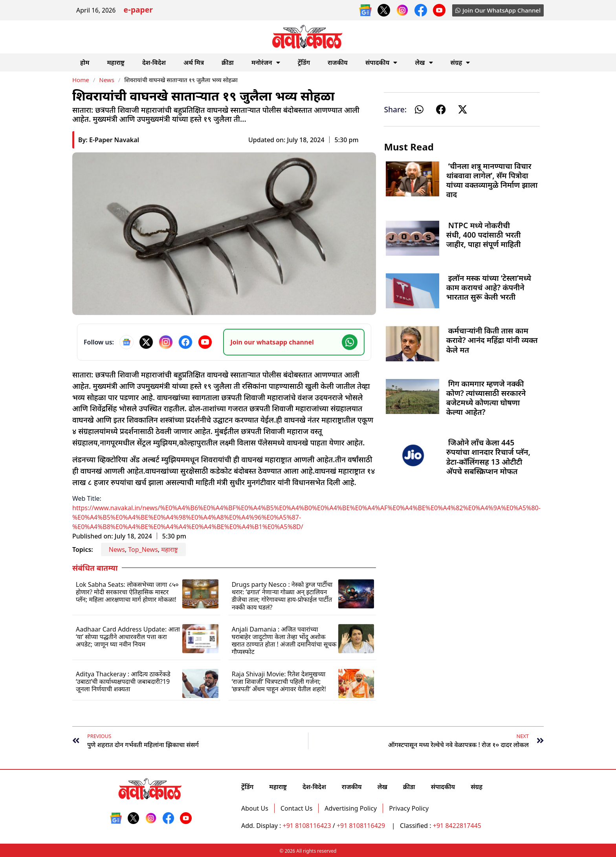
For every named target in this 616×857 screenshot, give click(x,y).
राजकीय (338, 62)
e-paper (138, 11)
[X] (146, 342)
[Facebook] (185, 342)
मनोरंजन (266, 62)
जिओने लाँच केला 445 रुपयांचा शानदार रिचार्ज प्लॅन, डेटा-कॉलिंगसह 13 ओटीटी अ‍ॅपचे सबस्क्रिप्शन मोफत (488, 457)
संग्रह (460, 62)
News (107, 80)
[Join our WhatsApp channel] (294, 342)
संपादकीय (381, 62)
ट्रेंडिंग (304, 62)
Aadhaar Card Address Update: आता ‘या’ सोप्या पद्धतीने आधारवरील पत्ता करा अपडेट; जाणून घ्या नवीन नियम (128, 637)
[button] (419, 109)
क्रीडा (228, 62)
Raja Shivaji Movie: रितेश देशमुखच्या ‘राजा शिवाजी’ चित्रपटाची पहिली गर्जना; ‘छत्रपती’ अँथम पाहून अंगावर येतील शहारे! (279, 681)
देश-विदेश (154, 62)
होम (85, 62)
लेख (424, 62)
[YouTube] (205, 342)
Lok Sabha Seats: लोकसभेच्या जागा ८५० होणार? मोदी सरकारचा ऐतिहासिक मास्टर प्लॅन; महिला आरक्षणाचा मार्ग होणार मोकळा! (127, 592)
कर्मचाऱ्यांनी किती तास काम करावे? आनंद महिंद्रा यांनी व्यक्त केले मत (492, 340)
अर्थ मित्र (194, 62)
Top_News (143, 549)
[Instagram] (166, 342)
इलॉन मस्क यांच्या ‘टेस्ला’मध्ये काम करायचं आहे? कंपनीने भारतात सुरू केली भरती (489, 287)
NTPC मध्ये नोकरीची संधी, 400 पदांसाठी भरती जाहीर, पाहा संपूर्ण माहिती (484, 235)
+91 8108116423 (307, 826)
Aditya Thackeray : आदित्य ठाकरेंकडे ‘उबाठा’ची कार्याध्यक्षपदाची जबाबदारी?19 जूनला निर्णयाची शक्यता (123, 681)
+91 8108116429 (362, 826)
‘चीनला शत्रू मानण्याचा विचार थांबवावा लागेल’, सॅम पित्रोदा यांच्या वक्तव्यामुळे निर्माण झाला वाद (492, 180)
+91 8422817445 (457, 826)
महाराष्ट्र (116, 62)
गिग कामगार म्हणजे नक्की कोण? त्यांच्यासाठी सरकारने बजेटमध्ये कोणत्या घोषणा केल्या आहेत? (486, 398)
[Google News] (126, 342)
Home (81, 80)
